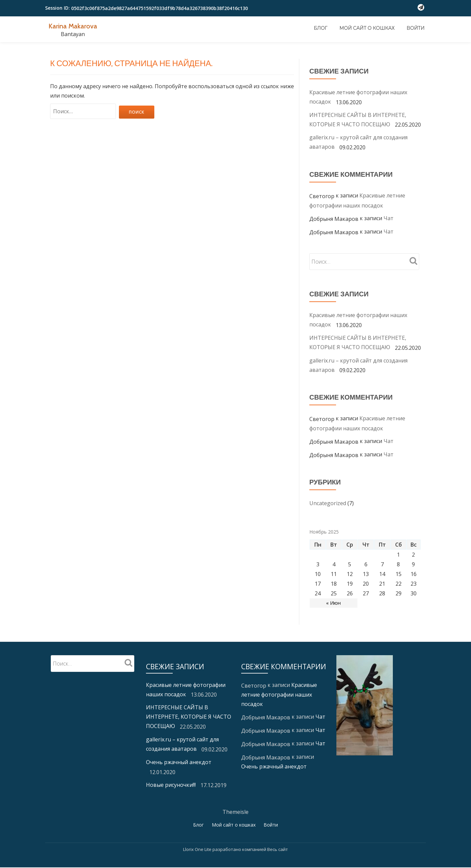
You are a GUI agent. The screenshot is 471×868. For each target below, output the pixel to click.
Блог (321, 28)
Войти (416, 28)
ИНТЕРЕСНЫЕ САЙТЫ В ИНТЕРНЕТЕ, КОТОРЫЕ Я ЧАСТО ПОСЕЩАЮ (189, 717)
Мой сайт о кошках (367, 28)
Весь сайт (278, 850)
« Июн (334, 603)
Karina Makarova (76, 26)
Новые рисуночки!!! (171, 785)
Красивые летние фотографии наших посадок (279, 695)
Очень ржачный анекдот (179, 762)
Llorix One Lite (198, 850)
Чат (388, 218)
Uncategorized (328, 503)
